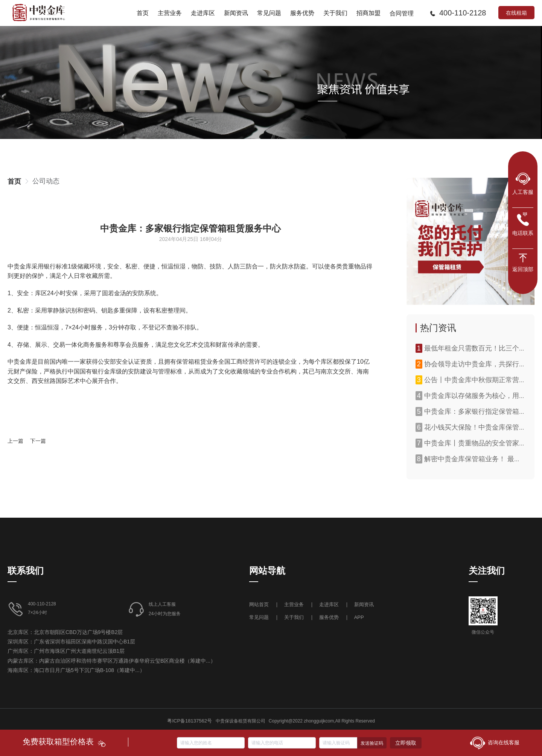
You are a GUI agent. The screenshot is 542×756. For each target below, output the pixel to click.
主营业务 (294, 604)
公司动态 (46, 181)
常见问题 (259, 617)
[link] (14, 181)
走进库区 (330, 604)
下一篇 (38, 441)
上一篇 (15, 441)
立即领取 (406, 743)
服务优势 (329, 617)
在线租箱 (516, 12)
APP (359, 617)
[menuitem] (143, 13)
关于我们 (294, 617)
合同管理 (402, 13)
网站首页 (260, 604)
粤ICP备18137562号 (190, 721)
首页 (14, 181)
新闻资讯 (364, 604)
